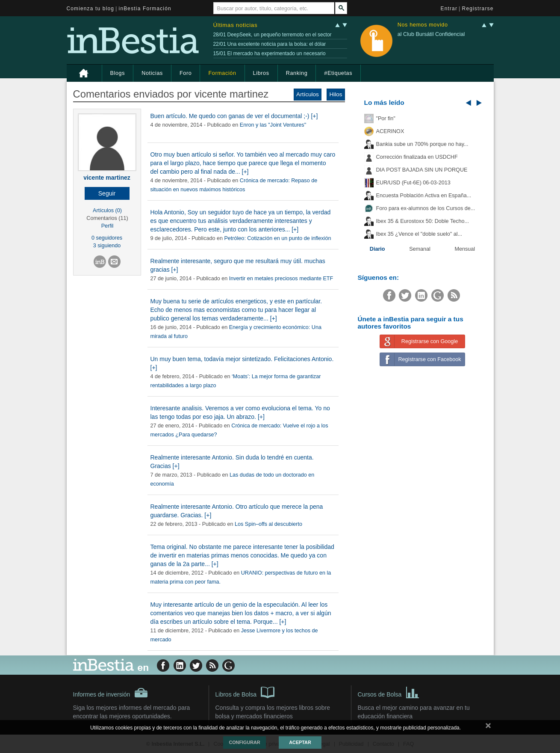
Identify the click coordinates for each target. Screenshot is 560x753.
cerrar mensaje (488, 727)
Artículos (308, 94)
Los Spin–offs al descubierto (268, 524)
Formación (222, 73)
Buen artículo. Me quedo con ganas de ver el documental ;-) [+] (234, 116)
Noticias (152, 73)
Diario (377, 249)
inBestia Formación (145, 9)
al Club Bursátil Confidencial (431, 34)
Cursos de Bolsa (389, 692)
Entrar (449, 9)
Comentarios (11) (107, 218)
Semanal (420, 249)
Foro (186, 73)
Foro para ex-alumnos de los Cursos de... (426, 208)
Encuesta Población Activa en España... (424, 196)
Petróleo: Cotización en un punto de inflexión (277, 238)
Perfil (108, 226)
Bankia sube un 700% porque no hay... (422, 144)
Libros (261, 73)
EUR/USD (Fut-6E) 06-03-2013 (413, 183)
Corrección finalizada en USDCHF (417, 157)
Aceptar (300, 742)
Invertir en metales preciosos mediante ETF (281, 279)
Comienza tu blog (91, 9)
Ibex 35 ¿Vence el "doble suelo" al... (419, 234)
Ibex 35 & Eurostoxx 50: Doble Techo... (423, 221)
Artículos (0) (107, 210)
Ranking (297, 73)
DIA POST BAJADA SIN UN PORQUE (422, 170)
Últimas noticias (236, 25)
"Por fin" (386, 119)
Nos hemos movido (423, 25)
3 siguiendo (107, 246)
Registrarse (478, 9)
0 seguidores (107, 238)
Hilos (336, 94)
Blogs (118, 73)
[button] (107, 193)
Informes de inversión (111, 693)
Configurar (244, 742)
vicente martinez (107, 178)
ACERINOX (390, 131)
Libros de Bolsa (245, 692)
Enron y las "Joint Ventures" (273, 125)
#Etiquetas (338, 73)
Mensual (465, 249)
